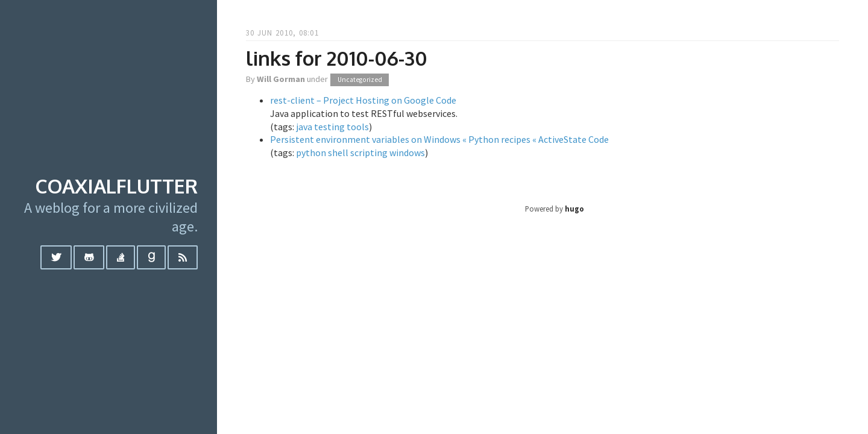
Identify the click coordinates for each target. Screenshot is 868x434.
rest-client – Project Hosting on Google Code (363, 100)
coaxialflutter (116, 186)
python (311, 153)
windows (407, 153)
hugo (574, 209)
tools (358, 127)
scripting (369, 153)
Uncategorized (360, 80)
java (304, 127)
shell (338, 153)
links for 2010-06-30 (337, 58)
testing (329, 127)
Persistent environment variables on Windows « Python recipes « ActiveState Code (439, 139)
